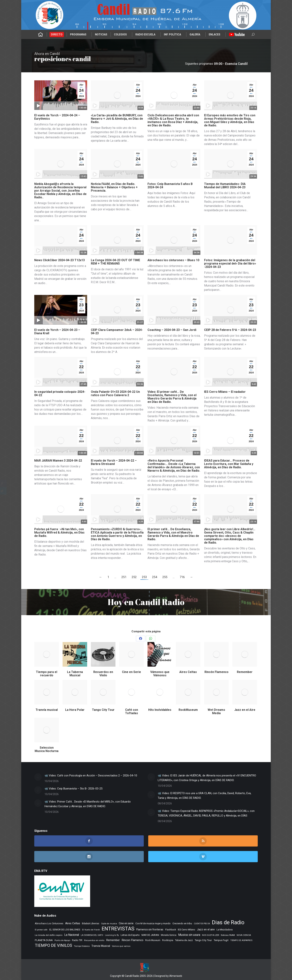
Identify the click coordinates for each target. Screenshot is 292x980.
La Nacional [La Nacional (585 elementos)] (72, 935)
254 (155, 577)
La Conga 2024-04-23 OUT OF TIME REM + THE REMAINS (115, 262)
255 (165, 577)
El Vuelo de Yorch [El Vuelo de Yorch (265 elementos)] (91, 930)
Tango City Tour (103, 710)
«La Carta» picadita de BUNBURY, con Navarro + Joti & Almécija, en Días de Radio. (117, 119)
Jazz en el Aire (245, 710)
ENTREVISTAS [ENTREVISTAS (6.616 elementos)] (118, 929)
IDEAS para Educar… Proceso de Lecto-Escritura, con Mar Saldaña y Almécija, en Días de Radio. (229, 464)
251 (124, 577)
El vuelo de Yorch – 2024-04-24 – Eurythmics (57, 117)
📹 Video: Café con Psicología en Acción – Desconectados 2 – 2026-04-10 (91, 775)
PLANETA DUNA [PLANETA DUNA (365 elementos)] (44, 940)
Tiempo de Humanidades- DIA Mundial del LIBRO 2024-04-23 (225, 186)
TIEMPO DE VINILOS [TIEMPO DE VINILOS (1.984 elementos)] (53, 945)
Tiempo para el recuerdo (47, 674)
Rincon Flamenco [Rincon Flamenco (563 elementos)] (132, 940)
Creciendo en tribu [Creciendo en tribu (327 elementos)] (182, 923)
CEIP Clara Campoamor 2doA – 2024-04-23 (117, 332)
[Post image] (38, 777)
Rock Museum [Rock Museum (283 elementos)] (153, 940)
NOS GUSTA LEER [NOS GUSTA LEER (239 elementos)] (211, 935)
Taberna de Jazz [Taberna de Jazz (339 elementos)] (184, 940)
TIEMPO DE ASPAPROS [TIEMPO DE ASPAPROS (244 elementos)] (241, 940)
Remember (245, 672)
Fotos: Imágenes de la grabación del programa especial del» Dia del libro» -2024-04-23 (230, 264)
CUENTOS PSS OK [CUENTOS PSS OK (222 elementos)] (202, 924)
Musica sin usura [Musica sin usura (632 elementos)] (189, 935)
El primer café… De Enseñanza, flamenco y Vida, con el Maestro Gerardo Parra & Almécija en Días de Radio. (173, 534)
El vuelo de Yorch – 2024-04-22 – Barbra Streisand (114, 462)
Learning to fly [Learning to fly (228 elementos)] (112, 935)
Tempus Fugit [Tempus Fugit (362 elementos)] (221, 940)
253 (144, 577)
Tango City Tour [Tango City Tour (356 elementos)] (203, 940)
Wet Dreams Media (216, 711)
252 (134, 577)
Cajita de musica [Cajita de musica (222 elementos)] (109, 924)
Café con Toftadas (132, 711)
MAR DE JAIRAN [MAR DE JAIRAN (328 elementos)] (150, 935)
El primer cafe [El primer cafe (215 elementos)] (41, 930)
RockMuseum (188, 710)
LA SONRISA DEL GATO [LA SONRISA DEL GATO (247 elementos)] (92, 935)
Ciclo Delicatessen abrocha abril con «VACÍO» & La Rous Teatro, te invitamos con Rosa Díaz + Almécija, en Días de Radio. (173, 120)
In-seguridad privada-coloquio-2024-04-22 (60, 393)
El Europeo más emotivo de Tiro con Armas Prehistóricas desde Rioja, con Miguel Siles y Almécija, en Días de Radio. (230, 120)
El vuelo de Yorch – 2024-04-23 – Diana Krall (57, 332)
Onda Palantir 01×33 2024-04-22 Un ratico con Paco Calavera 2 (115, 393)
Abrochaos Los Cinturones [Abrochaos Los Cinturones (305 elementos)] (49, 923)
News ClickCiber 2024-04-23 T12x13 (59, 260)
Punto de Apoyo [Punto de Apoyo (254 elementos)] (62, 940)
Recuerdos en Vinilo (103, 674)
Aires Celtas (188, 672)
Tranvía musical (47, 710)
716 (182, 577)
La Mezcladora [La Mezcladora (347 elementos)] (225, 930)
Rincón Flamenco (216, 672)
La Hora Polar (75, 710)
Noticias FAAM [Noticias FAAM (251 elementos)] (228, 935)
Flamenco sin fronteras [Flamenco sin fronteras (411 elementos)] (150, 929)
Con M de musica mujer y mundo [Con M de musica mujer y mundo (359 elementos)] (153, 923)
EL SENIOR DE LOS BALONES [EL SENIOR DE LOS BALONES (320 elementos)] (65, 930)
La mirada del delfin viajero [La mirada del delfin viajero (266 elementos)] (49, 935)
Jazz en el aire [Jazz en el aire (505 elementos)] (206, 929)
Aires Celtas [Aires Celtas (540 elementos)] (73, 923)
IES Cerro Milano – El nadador (225, 392)
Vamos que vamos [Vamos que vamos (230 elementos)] (121, 946)
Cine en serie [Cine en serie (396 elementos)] (126, 923)
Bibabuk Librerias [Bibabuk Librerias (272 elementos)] (91, 924)
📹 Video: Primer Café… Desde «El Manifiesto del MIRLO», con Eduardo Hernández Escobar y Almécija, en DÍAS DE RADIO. (88, 804)
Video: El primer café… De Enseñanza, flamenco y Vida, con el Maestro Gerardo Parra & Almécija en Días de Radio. (172, 397)
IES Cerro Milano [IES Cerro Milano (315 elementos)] (187, 930)
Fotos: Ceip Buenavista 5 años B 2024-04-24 (170, 186)
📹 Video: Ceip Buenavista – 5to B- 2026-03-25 (73, 789)
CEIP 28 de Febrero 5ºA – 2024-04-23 (230, 330)
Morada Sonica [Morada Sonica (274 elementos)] (169, 935)
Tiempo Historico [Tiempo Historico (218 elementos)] (82, 946)
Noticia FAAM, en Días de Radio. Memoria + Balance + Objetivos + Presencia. (114, 187)
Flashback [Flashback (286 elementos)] (171, 930)
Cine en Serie (131, 672)
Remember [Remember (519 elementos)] (113, 940)
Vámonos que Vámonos (160, 674)
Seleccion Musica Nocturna (47, 749)
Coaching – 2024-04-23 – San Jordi (172, 330)
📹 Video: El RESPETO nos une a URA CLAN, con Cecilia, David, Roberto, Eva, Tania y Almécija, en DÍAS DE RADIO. (204, 796)
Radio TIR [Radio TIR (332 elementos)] (77, 940)
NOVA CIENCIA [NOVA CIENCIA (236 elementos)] (244, 935)
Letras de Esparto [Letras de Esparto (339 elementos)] (130, 935)
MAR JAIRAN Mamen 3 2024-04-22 (58, 461)
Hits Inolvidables (160, 710)
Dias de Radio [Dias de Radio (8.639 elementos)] (228, 922)
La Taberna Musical (75, 674)
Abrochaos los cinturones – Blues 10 (173, 260)
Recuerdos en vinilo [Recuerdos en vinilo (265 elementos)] (94, 940)
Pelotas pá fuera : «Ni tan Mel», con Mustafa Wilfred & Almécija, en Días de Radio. (59, 533)
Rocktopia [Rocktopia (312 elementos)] (168, 940)
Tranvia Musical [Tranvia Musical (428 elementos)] (101, 946)
